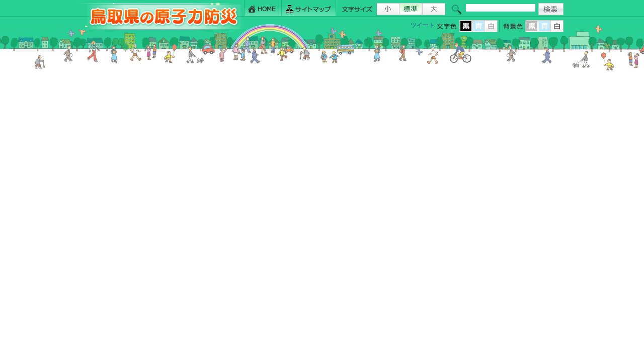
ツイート (423, 25)
